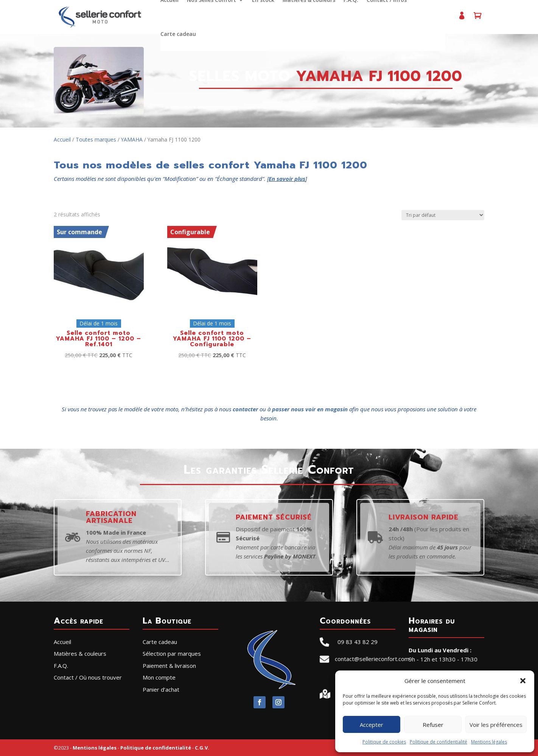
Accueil (62, 139)
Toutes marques (96, 139)
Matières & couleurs (80, 653)
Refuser (433, 725)
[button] (523, 681)
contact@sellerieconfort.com (372, 659)
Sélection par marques (172, 653)
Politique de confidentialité (438, 742)
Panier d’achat (477, 19)
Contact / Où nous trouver (88, 677)
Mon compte (461, 19)
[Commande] (443, 215)
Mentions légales (489, 742)
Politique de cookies (384, 742)
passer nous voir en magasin (310, 409)
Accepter (372, 725)
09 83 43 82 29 (358, 642)
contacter (245, 409)
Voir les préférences (496, 725)
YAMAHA (132, 139)
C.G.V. (202, 748)
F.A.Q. (61, 666)
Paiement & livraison (169, 666)
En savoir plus (287, 179)
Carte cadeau (178, 34)
